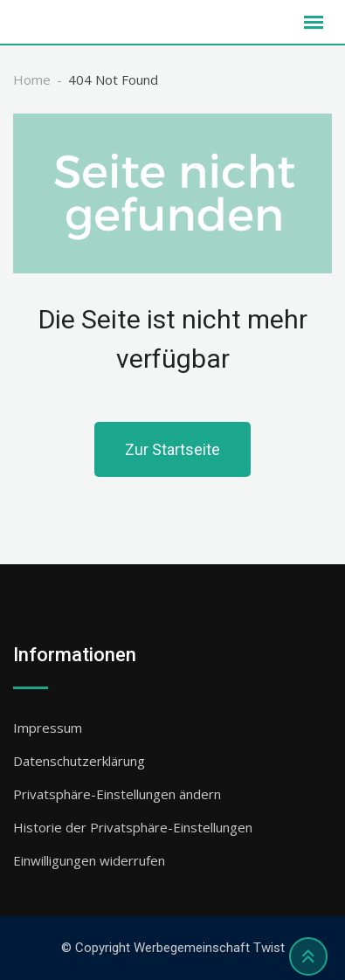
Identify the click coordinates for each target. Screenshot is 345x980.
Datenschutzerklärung (79, 761)
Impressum (48, 728)
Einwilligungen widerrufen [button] (89, 860)
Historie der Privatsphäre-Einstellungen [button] (133, 827)
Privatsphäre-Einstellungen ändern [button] (117, 794)
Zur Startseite (172, 449)
